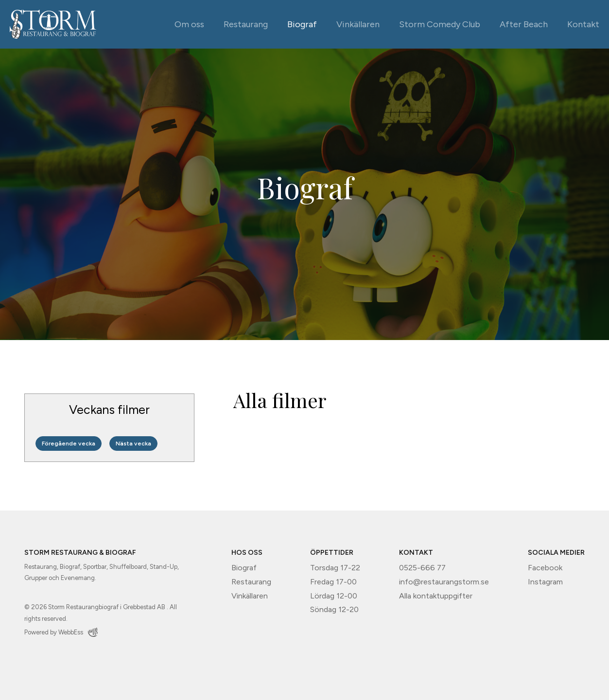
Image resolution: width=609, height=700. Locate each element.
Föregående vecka (69, 444)
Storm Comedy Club (440, 24)
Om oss (189, 24)
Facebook (545, 568)
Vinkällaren (358, 24)
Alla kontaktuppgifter (436, 596)
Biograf (302, 24)
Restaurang (246, 24)
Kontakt (583, 24)
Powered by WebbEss (61, 632)
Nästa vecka (133, 444)
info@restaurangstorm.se (444, 582)
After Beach (524, 24)
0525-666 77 (422, 568)
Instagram (545, 582)
